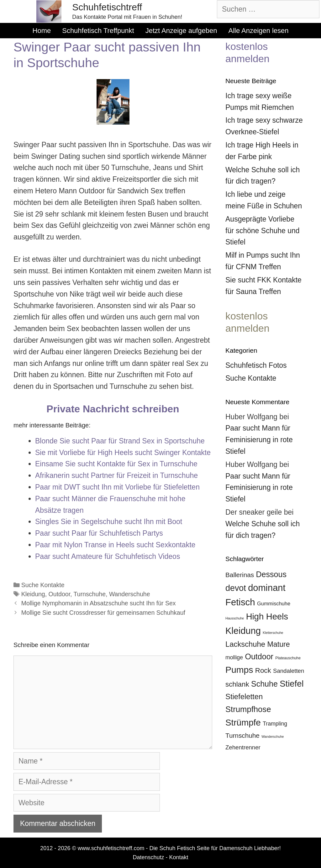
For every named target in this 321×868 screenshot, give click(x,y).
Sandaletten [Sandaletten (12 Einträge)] (289, 671)
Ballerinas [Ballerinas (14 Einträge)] (240, 575)
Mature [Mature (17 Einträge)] (278, 644)
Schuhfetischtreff (107, 7)
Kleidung (33, 594)
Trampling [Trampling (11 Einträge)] (275, 724)
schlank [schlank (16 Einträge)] (237, 684)
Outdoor (60, 594)
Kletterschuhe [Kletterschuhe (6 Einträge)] (273, 633)
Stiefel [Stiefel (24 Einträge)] (292, 684)
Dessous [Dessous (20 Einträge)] (271, 574)
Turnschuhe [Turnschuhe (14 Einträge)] (242, 735)
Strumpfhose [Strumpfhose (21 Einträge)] (248, 709)
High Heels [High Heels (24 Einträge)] (267, 616)
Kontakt (179, 857)
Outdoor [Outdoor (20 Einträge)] (259, 656)
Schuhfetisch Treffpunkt (98, 31)
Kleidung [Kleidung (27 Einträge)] (243, 631)
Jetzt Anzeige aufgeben (181, 31)
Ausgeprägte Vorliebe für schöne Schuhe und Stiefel (263, 231)
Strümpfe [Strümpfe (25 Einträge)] (243, 723)
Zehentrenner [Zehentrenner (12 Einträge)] (243, 747)
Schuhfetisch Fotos (256, 365)
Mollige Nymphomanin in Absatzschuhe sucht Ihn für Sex (99, 603)
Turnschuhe (90, 594)
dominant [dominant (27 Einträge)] (267, 588)
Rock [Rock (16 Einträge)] (263, 670)
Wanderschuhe (130, 594)
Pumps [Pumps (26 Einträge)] (239, 670)
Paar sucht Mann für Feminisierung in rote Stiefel (259, 440)
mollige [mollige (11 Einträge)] (234, 657)
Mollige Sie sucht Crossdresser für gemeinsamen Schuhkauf (103, 613)
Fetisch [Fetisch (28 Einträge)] (240, 602)
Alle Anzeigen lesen (258, 31)
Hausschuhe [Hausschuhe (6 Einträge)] (235, 618)
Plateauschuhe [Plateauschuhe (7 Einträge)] (288, 658)
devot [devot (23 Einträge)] (236, 588)
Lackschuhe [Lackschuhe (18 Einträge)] (245, 644)
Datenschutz (148, 857)
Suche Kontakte (43, 585)
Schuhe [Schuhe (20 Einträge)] (264, 684)
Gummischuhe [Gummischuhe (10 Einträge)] (274, 603)
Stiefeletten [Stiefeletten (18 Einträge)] (244, 697)
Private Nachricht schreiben (113, 409)
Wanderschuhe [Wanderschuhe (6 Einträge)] (273, 737)
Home (42, 31)
